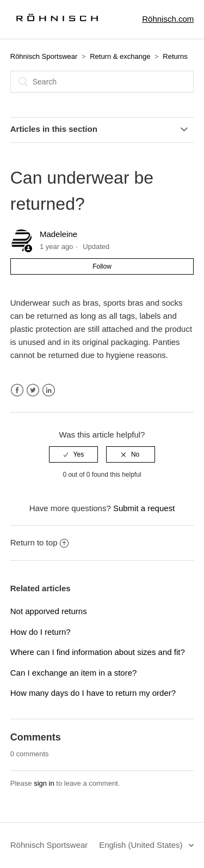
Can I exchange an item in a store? (74, 673)
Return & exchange (120, 56)
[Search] (102, 82)
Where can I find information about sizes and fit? (98, 652)
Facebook (17, 390)
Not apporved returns (49, 611)
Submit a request (144, 508)
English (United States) (142, 845)
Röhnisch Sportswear (44, 56)
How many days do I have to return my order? (93, 693)
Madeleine (58, 234)
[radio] (73, 454)
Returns (175, 56)
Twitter (33, 390)
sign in (44, 783)
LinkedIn (49, 390)
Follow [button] (102, 266)
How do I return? (41, 632)
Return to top (40, 542)
